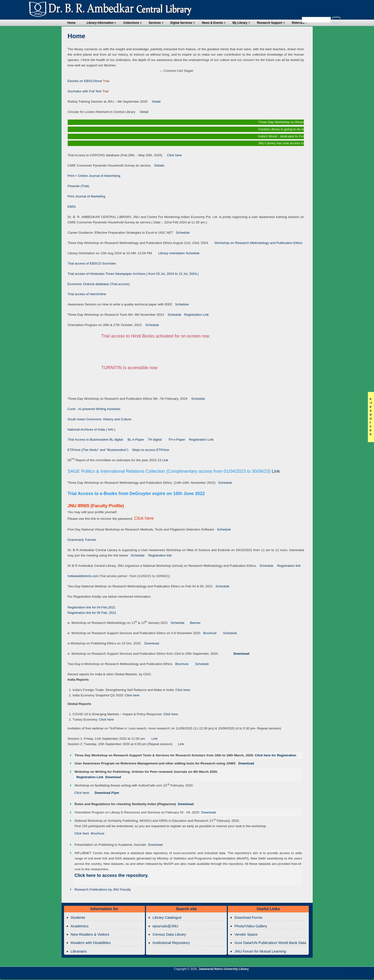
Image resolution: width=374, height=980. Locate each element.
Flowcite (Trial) (78, 186)
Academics (80, 926)
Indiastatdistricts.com (83, 576)
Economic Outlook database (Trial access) (99, 284)
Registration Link (195, 315)
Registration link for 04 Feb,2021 (92, 607)
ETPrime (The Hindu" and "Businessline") (98, 450)
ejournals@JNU (165, 926)
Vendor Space (246, 934)
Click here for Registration (276, 755)
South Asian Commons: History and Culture (100, 419)
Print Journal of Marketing (87, 196)
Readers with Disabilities (91, 943)
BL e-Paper (136, 440)
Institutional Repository (171, 943)
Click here (173, 155)
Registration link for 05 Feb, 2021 (92, 613)
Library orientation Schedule (176, 253)
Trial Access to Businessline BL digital (96, 440)
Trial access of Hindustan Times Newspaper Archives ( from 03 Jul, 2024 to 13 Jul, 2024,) (133, 274)
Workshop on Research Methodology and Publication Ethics (255, 243)
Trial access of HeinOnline (87, 294)
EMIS (72, 207)
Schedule (181, 233)
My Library (240, 23)
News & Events (212, 23)
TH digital (155, 440)
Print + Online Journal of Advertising (94, 176)
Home (71, 23)
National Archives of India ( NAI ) (92, 430)
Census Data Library (169, 934)
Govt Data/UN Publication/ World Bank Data (270, 943)
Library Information (100, 23)
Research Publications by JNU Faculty (103, 889)
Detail (154, 102)
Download (150, 643)
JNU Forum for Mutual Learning (260, 951)
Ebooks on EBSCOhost (85, 81)
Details (158, 165)
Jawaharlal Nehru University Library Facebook (347, 976)
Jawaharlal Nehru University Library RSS (313, 976)
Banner (194, 623)
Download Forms (248, 917)
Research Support (270, 23)
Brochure (208, 633)
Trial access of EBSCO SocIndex (92, 263)
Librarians (79, 951)
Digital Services (181, 23)
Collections (131, 23)
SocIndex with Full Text (85, 91)
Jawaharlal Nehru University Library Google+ (330, 976)
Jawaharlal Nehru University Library (224, 969)
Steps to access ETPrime (151, 450)
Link (165, 460)
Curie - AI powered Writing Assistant (94, 409)
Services (155, 23)
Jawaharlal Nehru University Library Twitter (338, 976)
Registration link (160, 555)
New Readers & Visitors (90, 934)
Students (78, 917)
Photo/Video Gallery (251, 926)
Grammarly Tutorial (82, 540)
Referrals (298, 23)
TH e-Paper (177, 440)
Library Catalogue (167, 917)
